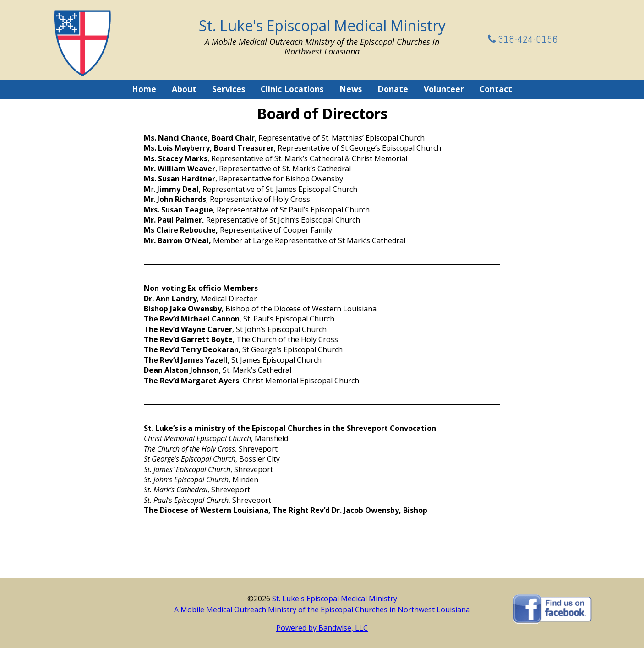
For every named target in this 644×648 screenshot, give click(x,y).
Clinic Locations (292, 89)
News (351, 89)
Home (144, 89)
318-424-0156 (523, 39)
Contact (496, 89)
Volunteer (444, 89)
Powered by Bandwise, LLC (322, 628)
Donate (393, 89)
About (184, 89)
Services (229, 89)
